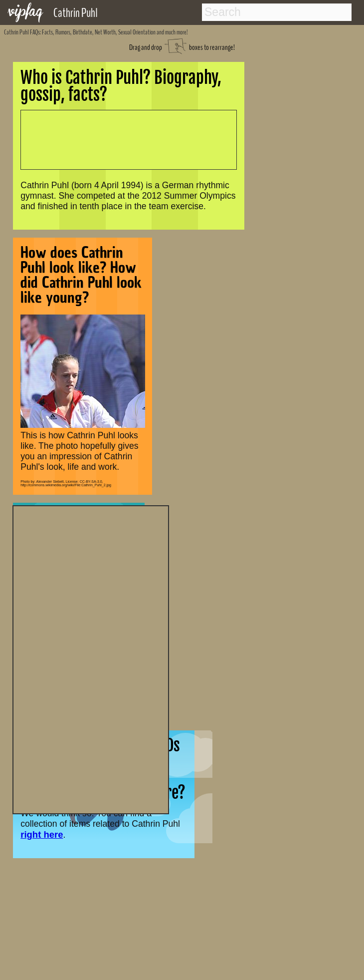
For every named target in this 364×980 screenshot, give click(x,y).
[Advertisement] (91, 658)
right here (42, 834)
